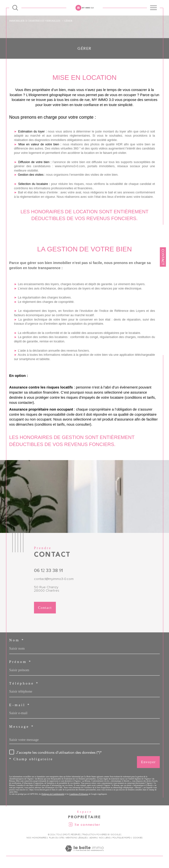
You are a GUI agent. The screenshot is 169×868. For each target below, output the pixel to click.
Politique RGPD (121, 838)
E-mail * (20, 705)
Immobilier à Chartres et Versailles (35, 21)
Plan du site (56, 838)
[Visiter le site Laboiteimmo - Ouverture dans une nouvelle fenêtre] (84, 854)
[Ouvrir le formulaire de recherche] (15, 8)
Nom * (17, 640)
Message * (22, 727)
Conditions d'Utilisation (79, 794)
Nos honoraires (37, 838)
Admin (93, 838)
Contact (163, 257)
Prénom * (21, 662)
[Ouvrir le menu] (153, 8)
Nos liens (105, 838)
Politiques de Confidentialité (53, 794)
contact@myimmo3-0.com (54, 579)
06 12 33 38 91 (49, 570)
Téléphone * (24, 683)
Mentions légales (76, 838)
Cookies (138, 838)
